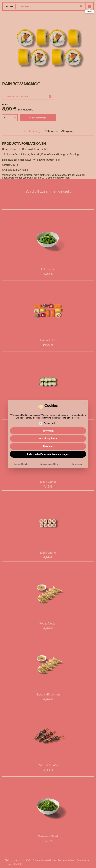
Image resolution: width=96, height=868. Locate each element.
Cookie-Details (21, 464)
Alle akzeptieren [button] (48, 438)
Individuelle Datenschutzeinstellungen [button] (48, 454)
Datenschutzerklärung (50, 464)
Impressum (77, 464)
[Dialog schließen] (85, 403)
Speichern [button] (48, 431)
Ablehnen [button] (48, 446)
